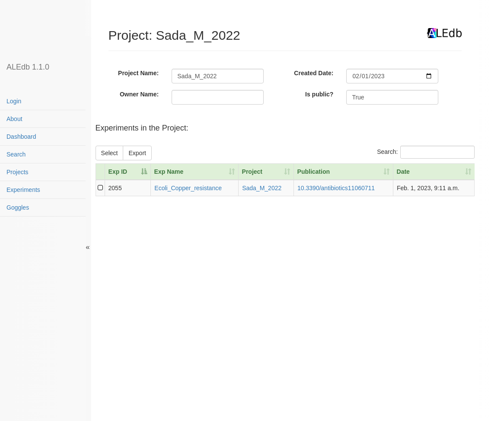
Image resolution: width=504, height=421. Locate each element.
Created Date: (314, 73)
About (14, 119)
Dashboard (21, 137)
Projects (18, 172)
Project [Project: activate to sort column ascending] (252, 172)
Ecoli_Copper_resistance (188, 188)
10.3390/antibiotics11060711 (336, 188)
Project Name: (138, 73)
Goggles (18, 207)
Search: (426, 152)
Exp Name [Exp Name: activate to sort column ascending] (169, 172)
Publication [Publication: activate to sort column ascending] (314, 172)
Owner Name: (139, 94)
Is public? (319, 94)
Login (14, 101)
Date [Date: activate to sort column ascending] (403, 172)
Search (16, 154)
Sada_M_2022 (262, 188)
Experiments (23, 190)
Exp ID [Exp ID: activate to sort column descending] (118, 172)
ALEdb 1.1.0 (28, 67)
